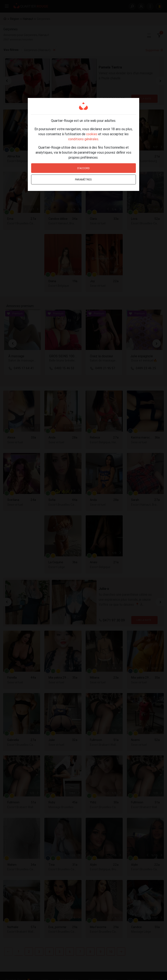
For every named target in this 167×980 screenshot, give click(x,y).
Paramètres (83, 179)
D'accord (83, 168)
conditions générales (83, 139)
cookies (92, 134)
